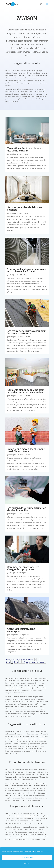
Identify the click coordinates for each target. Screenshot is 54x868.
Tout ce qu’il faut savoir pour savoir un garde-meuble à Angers (27, 270)
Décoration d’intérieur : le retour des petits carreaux (25, 149)
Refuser (27, 863)
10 (24, 662)
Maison (26, 154)
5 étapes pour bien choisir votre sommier (25, 209)
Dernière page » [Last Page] (39, 662)
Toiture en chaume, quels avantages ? (21, 630)
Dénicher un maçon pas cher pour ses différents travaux (26, 450)
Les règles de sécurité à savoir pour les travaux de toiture (27, 332)
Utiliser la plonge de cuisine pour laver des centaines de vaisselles (26, 391)
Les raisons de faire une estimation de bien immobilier (27, 509)
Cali (11, 154)
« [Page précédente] (36, 659)
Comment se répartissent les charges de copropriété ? (23, 568)
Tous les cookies (27, 858)
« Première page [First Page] (26, 659)
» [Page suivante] (30, 662)
